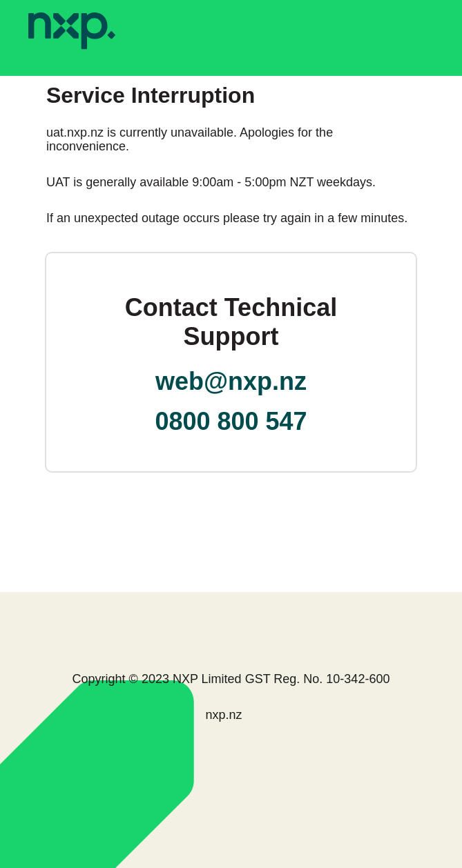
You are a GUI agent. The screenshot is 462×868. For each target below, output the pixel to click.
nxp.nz (223, 715)
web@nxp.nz (231, 381)
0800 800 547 (231, 421)
